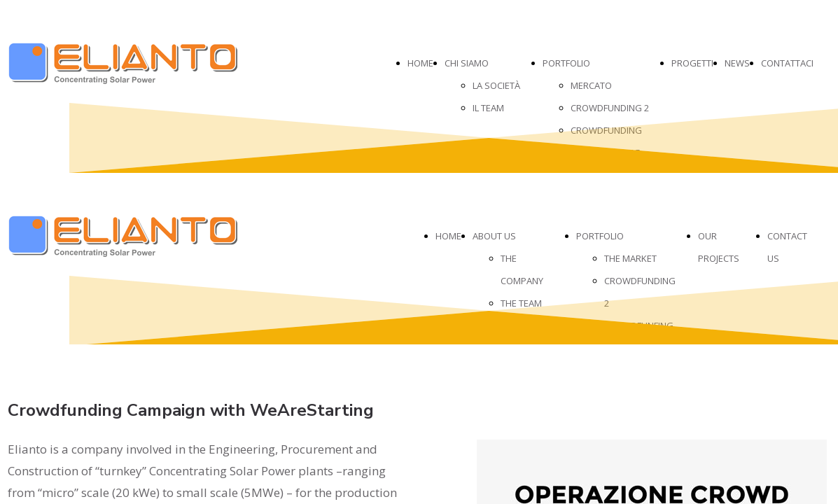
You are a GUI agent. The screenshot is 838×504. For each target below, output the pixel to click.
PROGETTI (692, 63)
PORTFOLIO (566, 63)
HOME (420, 63)
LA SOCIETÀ (496, 85)
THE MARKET (630, 258)
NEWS (737, 63)
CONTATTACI (787, 63)
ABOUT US (494, 236)
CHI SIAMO (467, 63)
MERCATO (591, 85)
